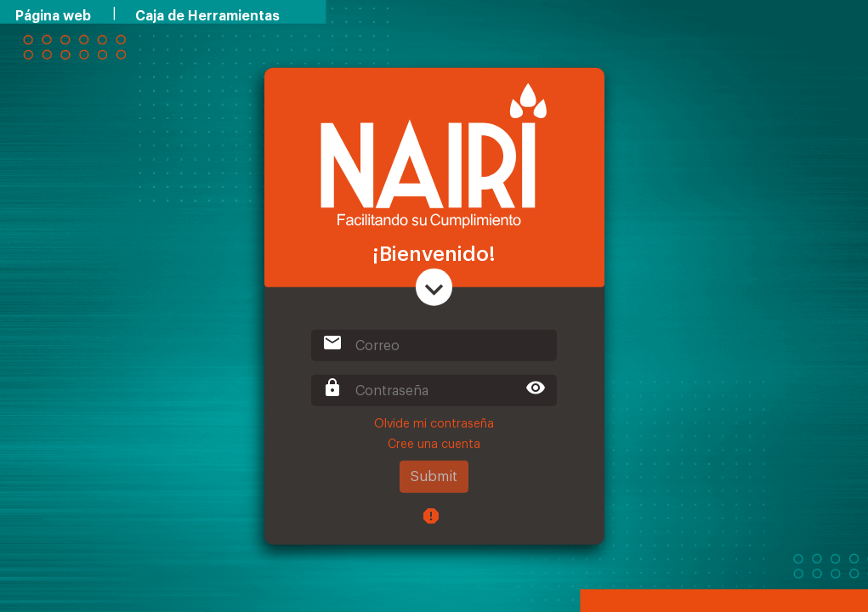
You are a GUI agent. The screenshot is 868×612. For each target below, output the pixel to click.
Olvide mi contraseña (434, 424)
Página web (53, 16)
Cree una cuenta (434, 445)
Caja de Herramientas (207, 16)
